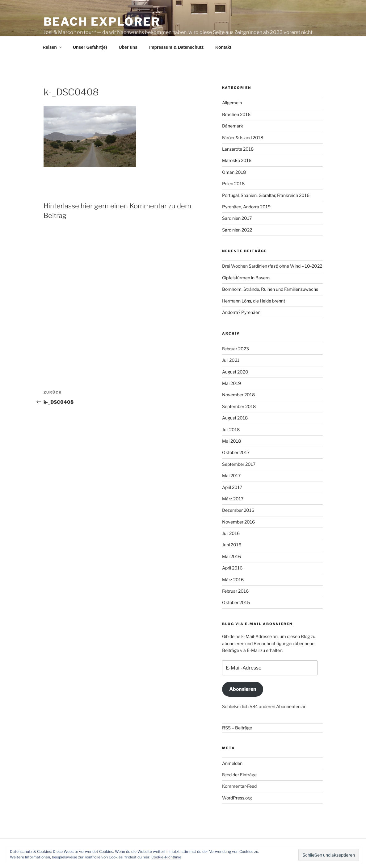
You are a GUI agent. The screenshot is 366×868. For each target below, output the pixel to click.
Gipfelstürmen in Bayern (246, 278)
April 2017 (232, 487)
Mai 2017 (231, 476)
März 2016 (233, 580)
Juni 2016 (232, 545)
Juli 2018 (231, 430)
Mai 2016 (231, 556)
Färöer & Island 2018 (243, 138)
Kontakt (223, 47)
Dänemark (233, 126)
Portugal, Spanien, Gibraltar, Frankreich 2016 (266, 195)
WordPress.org (237, 798)
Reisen (53, 47)
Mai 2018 (231, 441)
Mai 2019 (231, 383)
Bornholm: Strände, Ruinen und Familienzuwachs (270, 289)
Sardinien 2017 (237, 218)
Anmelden (232, 763)
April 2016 (232, 568)
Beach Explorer (102, 22)
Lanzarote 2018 (238, 149)
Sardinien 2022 (237, 230)
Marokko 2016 (237, 160)
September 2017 (239, 464)
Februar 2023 (236, 349)
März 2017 (233, 499)
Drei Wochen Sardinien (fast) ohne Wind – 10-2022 (272, 266)
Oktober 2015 (236, 602)
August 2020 (235, 372)
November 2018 (238, 395)
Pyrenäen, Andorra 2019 (246, 207)
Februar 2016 (235, 591)
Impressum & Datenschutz (176, 47)
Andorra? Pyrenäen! (242, 312)
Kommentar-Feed (239, 786)
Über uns (128, 47)
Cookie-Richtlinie (166, 857)
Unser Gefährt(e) (90, 47)
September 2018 (239, 406)
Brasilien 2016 (236, 114)
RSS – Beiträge (237, 728)
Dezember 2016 (238, 510)
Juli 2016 (231, 533)
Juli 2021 (231, 360)
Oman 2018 (234, 172)
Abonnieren (243, 689)
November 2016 (238, 522)
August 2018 (235, 418)
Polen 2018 (233, 184)
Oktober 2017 (236, 452)
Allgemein (232, 103)
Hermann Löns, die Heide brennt (254, 301)
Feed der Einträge (239, 775)
